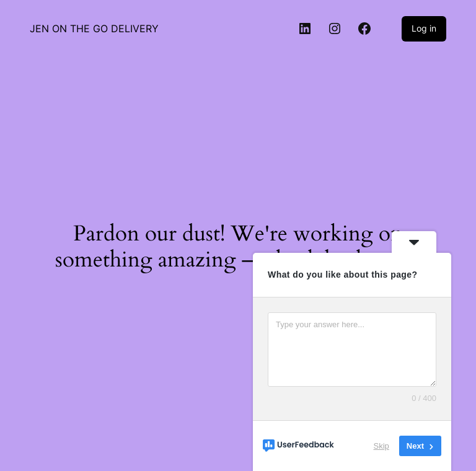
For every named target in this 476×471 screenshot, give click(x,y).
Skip (381, 446)
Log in (424, 28)
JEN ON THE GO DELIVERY (94, 29)
